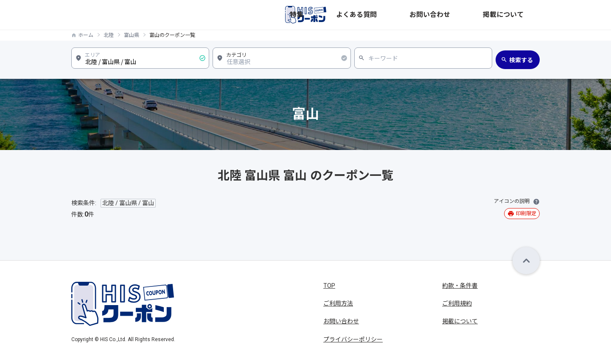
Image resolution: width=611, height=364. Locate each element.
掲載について (522, 15)
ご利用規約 (457, 303)
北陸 (109, 35)
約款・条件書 (460, 286)
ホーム (86, 35)
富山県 (132, 35)
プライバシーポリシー (353, 339)
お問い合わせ (476, 15)
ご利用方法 (338, 303)
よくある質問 (430, 15)
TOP (329, 286)
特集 (396, 15)
